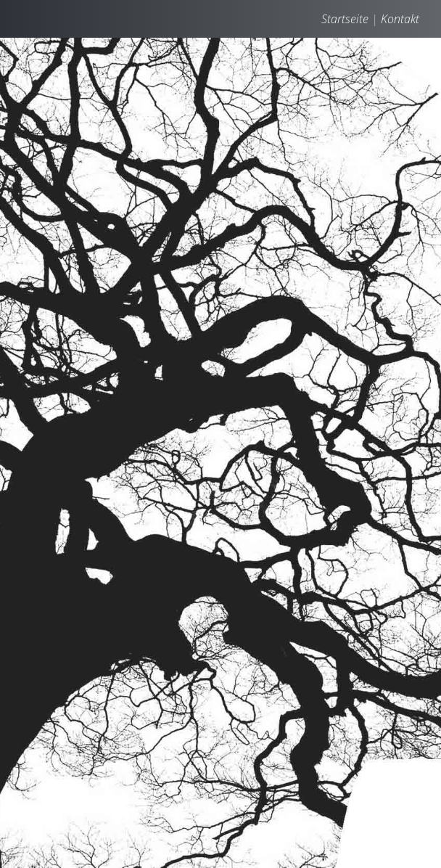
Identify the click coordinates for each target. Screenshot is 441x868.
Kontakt (400, 19)
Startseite (345, 19)
